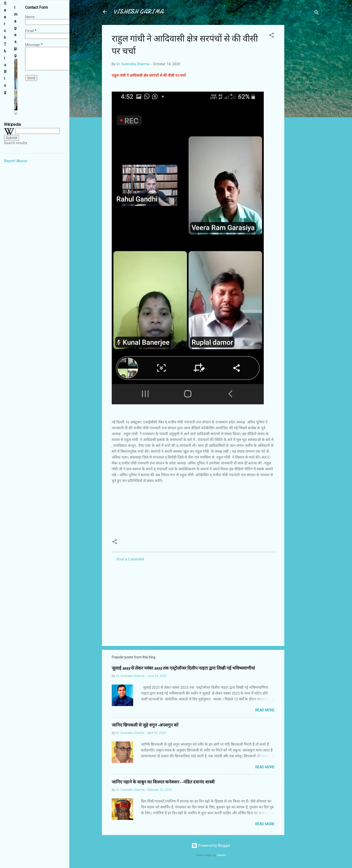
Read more (265, 710)
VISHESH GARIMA (139, 12)
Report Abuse (16, 161)
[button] (272, 36)
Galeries (221, 855)
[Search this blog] (5, 102)
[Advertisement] (304, 98)
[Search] (317, 13)
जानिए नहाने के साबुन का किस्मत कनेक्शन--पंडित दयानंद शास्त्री (163, 782)
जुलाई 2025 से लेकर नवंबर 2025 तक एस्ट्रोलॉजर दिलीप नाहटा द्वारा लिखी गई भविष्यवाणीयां (183, 668)
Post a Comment (130, 559)
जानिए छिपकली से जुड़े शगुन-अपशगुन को (145, 725)
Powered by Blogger (211, 846)
